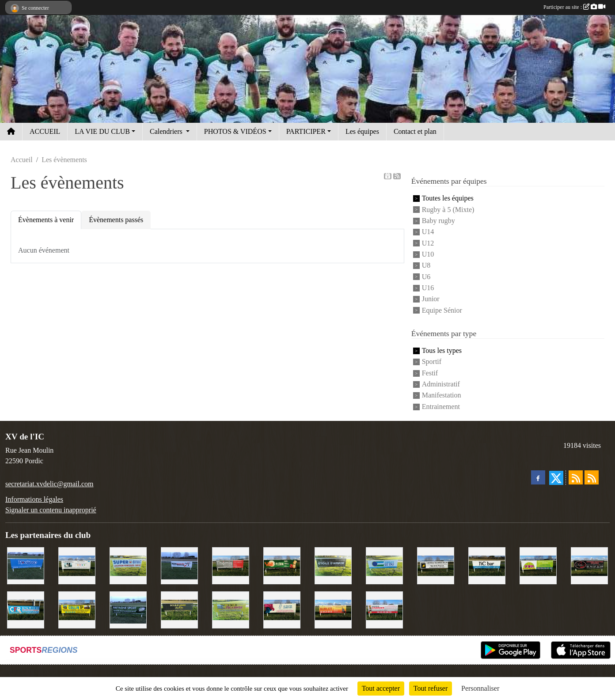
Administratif (441, 384)
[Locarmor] (231, 609)
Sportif (432, 362)
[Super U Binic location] (128, 565)
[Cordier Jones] (384, 609)
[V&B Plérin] (282, 565)
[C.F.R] (26, 609)
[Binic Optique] (77, 565)
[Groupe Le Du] (384, 565)
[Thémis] (231, 565)
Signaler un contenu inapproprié (51, 510)
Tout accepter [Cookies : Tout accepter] (381, 688)
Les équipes (362, 131)
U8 (426, 266)
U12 (428, 243)
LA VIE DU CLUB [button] (102, 131)
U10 (428, 254)
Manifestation (442, 395)
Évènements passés (116, 220)
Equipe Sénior (442, 310)
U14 (428, 232)
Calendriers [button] (167, 131)
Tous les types (442, 350)
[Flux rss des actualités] (576, 477)
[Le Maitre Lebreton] (282, 609)
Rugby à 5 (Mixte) (448, 210)
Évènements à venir (46, 220)
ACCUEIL (45, 131)
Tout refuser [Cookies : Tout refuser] (431, 688)
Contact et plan (415, 131)
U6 (426, 277)
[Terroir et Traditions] (589, 565)
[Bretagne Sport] (128, 609)
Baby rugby (438, 221)
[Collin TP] (77, 609)
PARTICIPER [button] (306, 131)
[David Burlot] (333, 609)
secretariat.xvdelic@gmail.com (49, 484)
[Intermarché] (179, 565)
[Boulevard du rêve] (179, 609)
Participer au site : (574, 7)
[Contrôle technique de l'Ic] (436, 565)
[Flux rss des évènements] (592, 477)
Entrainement (441, 407)
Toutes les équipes (448, 199)
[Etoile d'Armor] (333, 565)
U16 (428, 288)
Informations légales (34, 499)
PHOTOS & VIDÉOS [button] (235, 131)
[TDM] (538, 565)
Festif (430, 373)
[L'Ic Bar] (487, 565)
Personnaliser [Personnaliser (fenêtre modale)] (480, 688)
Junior (431, 299)
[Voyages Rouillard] (26, 565)
